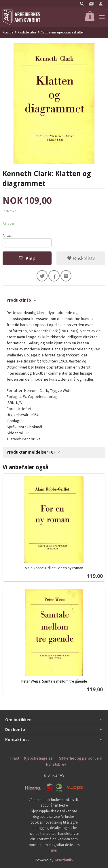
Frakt (15, 758)
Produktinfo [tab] (19, 300)
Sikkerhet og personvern (81, 758)
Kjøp (27, 258)
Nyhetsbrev (56, 764)
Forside (8, 32)
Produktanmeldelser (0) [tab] (31, 452)
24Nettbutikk (64, 860)
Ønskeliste (81, 258)
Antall (7, 235)
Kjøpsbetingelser (39, 758)
